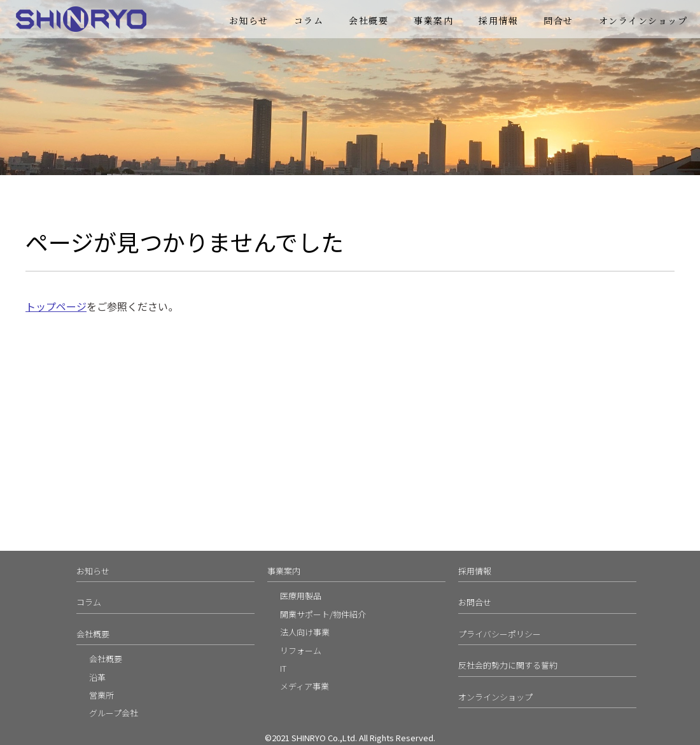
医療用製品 (301, 596)
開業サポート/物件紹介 (323, 614)
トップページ (56, 306)
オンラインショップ (643, 20)
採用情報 (498, 20)
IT (283, 668)
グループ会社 (114, 713)
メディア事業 (304, 686)
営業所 (101, 695)
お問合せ (475, 602)
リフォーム (301, 650)
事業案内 (433, 20)
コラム (309, 20)
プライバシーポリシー (500, 634)
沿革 (97, 677)
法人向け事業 (305, 632)
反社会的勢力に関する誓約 (508, 665)
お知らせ (249, 20)
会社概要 (368, 20)
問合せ (558, 20)
